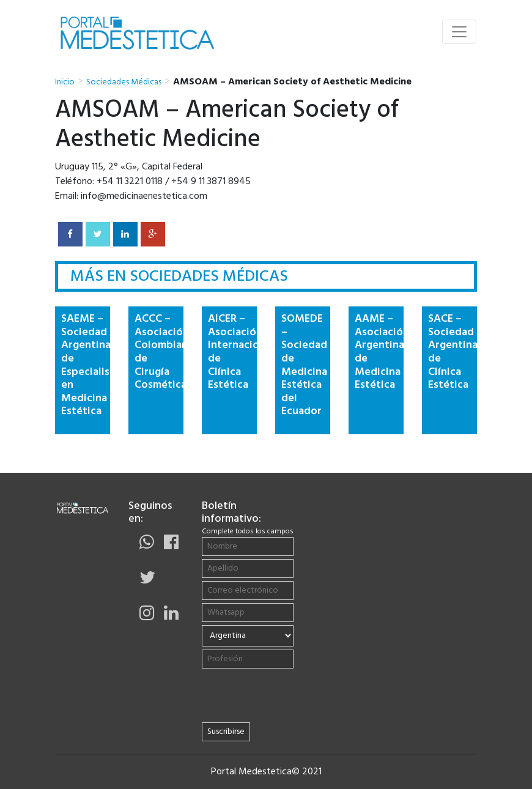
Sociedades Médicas (124, 82)
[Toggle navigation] (459, 32)
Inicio (65, 82)
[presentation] (280, 695)
